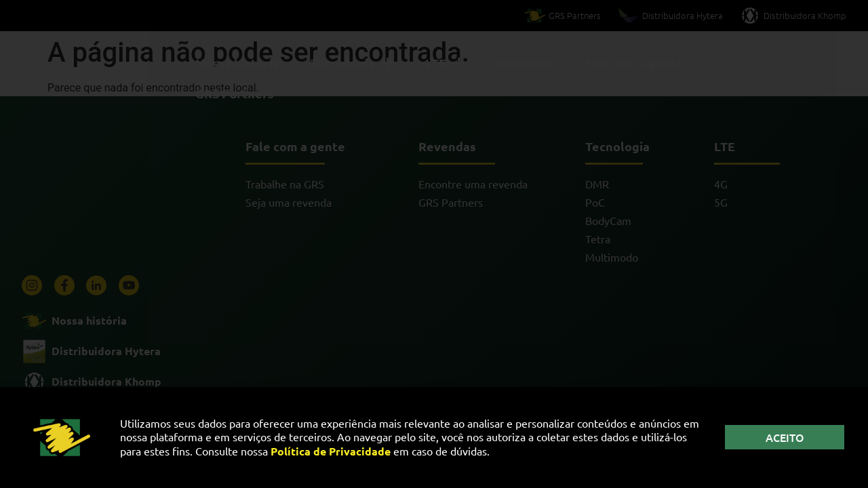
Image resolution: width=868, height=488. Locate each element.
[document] (434, 244)
